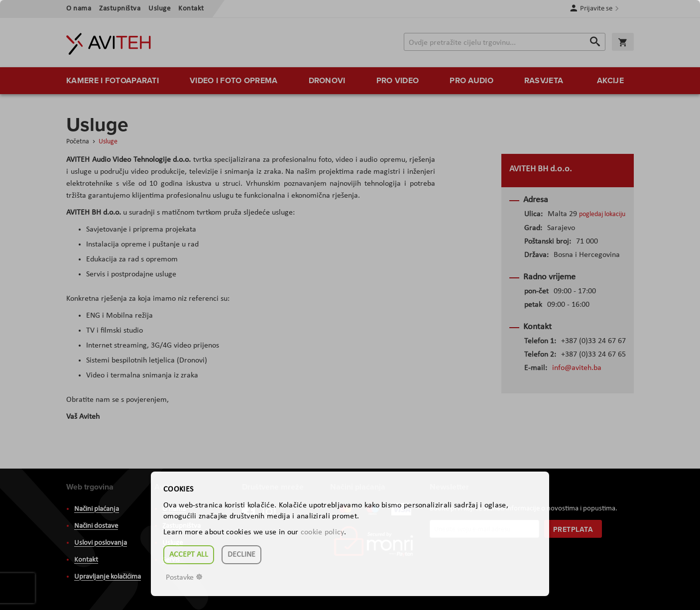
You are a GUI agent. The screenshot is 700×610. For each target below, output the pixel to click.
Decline (241, 555)
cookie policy (322, 532)
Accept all (189, 555)
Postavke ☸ (184, 578)
